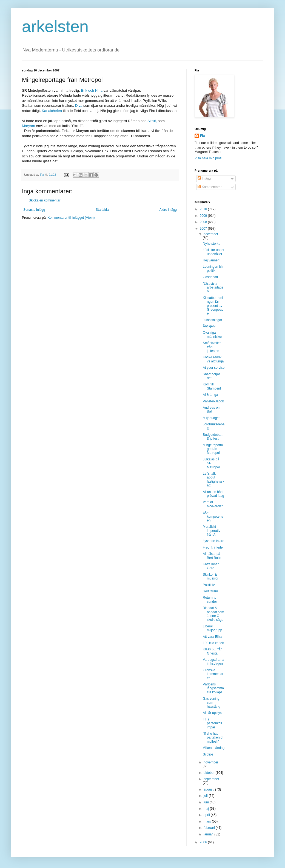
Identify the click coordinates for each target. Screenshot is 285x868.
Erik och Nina (92, 90)
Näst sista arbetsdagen (213, 288)
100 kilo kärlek (213, 643)
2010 (204, 209)
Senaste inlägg (34, 210)
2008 (204, 222)
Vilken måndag (214, 748)
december (211, 234)
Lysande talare (213, 541)
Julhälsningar (213, 320)
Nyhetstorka (212, 244)
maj (207, 809)
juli (206, 796)
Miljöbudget (211, 418)
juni (207, 802)
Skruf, (153, 121)
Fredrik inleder (213, 547)
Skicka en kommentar (45, 200)
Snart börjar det (211, 376)
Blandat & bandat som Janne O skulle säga (213, 614)
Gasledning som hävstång (212, 703)
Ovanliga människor (212, 334)
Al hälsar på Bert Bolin (212, 556)
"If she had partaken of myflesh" (213, 738)
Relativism (210, 591)
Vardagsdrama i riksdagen (213, 662)
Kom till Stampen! (212, 386)
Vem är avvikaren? (213, 504)
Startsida (102, 210)
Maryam (29, 126)
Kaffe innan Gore (211, 566)
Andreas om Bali (212, 410)
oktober (210, 773)
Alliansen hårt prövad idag (213, 494)
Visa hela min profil (208, 158)
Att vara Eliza (213, 637)
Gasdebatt (210, 277)
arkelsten (55, 26)
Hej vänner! (211, 260)
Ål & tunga (210, 395)
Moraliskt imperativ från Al (212, 531)
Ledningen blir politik (213, 269)
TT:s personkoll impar (212, 723)
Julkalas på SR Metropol (211, 463)
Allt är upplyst (213, 713)
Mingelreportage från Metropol (213, 449)
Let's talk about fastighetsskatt (213, 479)
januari (209, 834)
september (211, 779)
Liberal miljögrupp (212, 628)
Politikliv (209, 585)
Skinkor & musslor (211, 576)
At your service (214, 368)
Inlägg (204, 178)
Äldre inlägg (168, 210)
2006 (204, 842)
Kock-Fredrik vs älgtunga (213, 359)
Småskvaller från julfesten (212, 347)
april (207, 815)
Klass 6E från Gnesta (213, 651)
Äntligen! (209, 326)
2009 (204, 216)
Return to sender (210, 599)
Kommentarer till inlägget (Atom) (71, 218)
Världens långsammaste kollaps (213, 688)
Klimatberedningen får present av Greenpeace (213, 306)
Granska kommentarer (213, 674)
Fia (202, 136)
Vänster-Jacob (213, 401)
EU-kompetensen (213, 516)
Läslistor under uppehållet (214, 252)
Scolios (208, 754)
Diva (79, 106)
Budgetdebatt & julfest (213, 437)
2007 (204, 229)
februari (210, 828)
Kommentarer (210, 187)
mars (208, 821)
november (211, 762)
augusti (209, 789)
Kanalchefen (52, 111)
